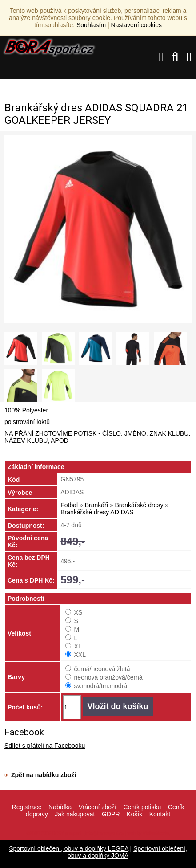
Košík (134, 814)
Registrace (27, 807)
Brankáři (96, 505)
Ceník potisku (142, 807)
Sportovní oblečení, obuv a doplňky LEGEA (69, 848)
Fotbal (69, 505)
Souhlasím (91, 25)
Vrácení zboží (98, 807)
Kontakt (160, 814)
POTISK (84, 433)
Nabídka (60, 807)
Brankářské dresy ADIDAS (97, 512)
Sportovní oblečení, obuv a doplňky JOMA (127, 852)
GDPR (111, 814)
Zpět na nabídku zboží (44, 775)
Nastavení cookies (136, 25)
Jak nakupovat (75, 814)
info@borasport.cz (104, 833)
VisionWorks (156, 833)
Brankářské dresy (139, 505)
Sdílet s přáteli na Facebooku (45, 746)
